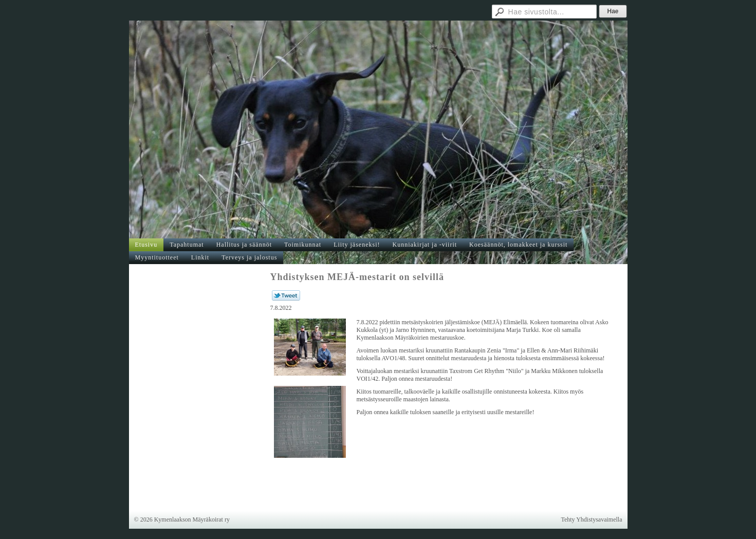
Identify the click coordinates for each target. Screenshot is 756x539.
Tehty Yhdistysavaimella (591, 519)
